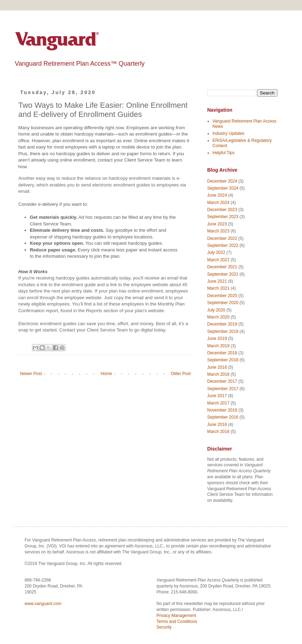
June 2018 (217, 367)
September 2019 (223, 331)
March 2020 (218, 317)
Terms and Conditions (177, 622)
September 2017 (223, 389)
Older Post (181, 374)
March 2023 (218, 231)
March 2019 (218, 346)
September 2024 (223, 188)
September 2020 (223, 303)
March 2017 (218, 403)
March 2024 (218, 203)
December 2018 (222, 353)
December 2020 (222, 296)
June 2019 (217, 339)
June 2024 (217, 195)
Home (106, 374)
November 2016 (222, 410)
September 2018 (223, 360)
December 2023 (222, 210)
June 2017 (217, 396)
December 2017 (222, 381)
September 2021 (223, 274)
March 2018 (218, 374)
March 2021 (218, 288)
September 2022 (223, 245)
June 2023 (217, 224)
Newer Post (31, 374)
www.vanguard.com (43, 604)
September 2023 (223, 217)
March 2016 (218, 432)
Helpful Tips (224, 153)
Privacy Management (176, 616)
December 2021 (222, 267)
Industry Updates (228, 133)
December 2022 (222, 238)
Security (164, 627)
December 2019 (222, 324)
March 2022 (218, 260)
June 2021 (217, 281)
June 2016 (217, 425)
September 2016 (223, 417)
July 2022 (216, 252)
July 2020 (216, 310)
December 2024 (222, 181)
